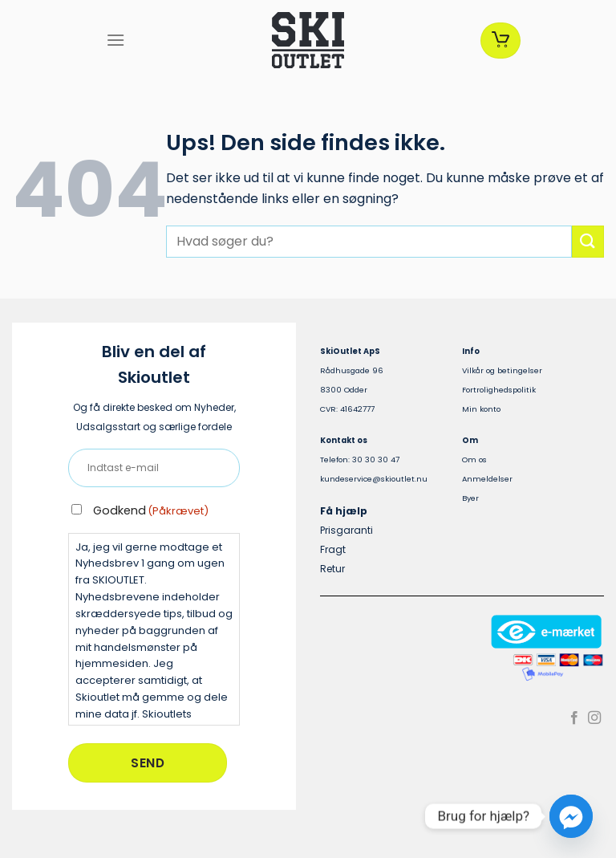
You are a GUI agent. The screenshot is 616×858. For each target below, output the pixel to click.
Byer (470, 498)
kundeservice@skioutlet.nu (374, 479)
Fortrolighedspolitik (499, 390)
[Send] (588, 241)
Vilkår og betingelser (502, 370)
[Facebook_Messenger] (571, 816)
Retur (332, 569)
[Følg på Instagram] (594, 718)
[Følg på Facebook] (574, 718)
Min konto (481, 409)
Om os (474, 459)
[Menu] (115, 40)
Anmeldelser (487, 479)
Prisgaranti (346, 530)
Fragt (333, 549)
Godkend (151, 510)
